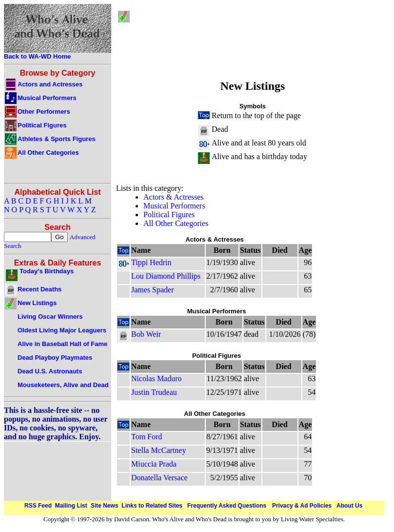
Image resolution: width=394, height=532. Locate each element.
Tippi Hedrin (151, 262)
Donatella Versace (159, 478)
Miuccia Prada (154, 464)
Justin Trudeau (154, 392)
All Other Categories (176, 223)
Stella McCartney (158, 450)
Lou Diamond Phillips (166, 276)
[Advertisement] (261, 39)
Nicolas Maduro (157, 379)
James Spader (153, 290)
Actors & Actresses (174, 197)
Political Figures (169, 215)
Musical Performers (174, 206)
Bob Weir (146, 334)
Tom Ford (147, 437)
